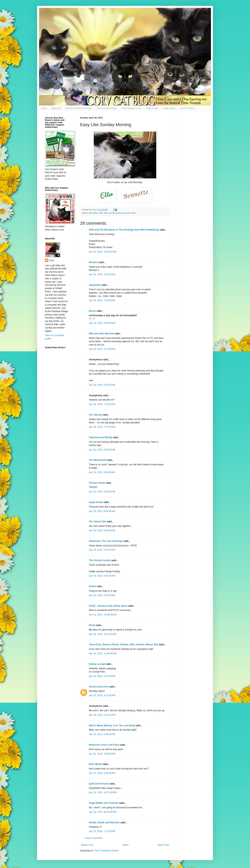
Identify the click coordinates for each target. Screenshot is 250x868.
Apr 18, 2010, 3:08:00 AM (102, 323)
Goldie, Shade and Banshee (104, 823)
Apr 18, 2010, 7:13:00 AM (102, 404)
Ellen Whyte (96, 764)
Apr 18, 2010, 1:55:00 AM (102, 274)
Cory (51, 260)
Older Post (163, 845)
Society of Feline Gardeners (79, 108)
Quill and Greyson (99, 784)
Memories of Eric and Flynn (104, 745)
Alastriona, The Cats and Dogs (106, 541)
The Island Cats (98, 522)
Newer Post (87, 845)
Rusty (92, 625)
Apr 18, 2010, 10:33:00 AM (103, 634)
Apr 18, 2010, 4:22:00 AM (102, 349)
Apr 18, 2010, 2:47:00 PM (102, 676)
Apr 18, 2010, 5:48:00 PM (102, 734)
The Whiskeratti (98, 460)
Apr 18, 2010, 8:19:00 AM (102, 450)
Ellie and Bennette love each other (120, 213)
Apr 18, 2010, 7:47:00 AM (102, 427)
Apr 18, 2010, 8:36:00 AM (102, 472)
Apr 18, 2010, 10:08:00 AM (103, 615)
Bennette (93, 213)
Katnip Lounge (97, 664)
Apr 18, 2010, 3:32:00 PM (102, 695)
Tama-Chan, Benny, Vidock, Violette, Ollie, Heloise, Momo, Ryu (124, 645)
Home (44, 108)
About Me (56, 108)
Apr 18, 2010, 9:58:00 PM (102, 773)
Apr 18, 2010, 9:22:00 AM (102, 550)
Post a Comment (94, 838)
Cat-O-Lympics (187, 108)
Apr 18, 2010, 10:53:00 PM (103, 812)
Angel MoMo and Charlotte (104, 803)
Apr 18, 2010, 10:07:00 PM (103, 792)
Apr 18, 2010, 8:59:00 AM (102, 531)
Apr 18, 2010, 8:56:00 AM (102, 511)
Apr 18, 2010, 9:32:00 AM (102, 576)
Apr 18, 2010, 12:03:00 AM (103, 252)
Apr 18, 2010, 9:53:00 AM (102, 595)
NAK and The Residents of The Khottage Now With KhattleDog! (124, 230)
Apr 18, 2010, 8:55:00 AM (102, 492)
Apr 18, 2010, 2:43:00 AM (102, 300)
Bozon (92, 311)
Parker (92, 586)
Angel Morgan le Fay (132, 108)
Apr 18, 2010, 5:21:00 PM (102, 715)
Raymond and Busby (100, 437)
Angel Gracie (152, 108)
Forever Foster (97, 483)
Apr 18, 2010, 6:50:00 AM (102, 385)
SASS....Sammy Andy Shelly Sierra (108, 606)
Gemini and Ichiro (99, 687)
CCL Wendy (95, 415)
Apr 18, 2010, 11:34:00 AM (103, 653)
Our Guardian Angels (107, 108)
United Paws (169, 108)
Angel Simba (96, 502)
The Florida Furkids (100, 560)
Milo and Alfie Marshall (102, 334)
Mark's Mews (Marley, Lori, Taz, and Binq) (112, 726)
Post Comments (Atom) (107, 851)
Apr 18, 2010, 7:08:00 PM (102, 754)
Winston (93, 262)
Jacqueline (95, 285)
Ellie (101, 213)
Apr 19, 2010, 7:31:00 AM (102, 831)
